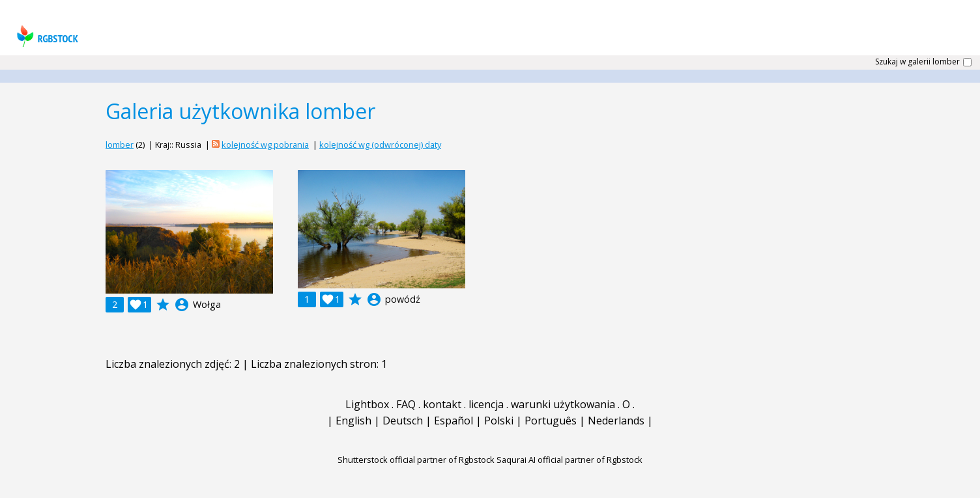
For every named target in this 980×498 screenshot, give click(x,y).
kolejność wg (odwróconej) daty (380, 145)
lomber (120, 145)
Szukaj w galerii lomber (917, 62)
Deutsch (403, 421)
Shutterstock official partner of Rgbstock (416, 460)
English (353, 421)
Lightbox (367, 404)
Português (551, 421)
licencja (486, 404)
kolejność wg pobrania (265, 145)
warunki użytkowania (563, 404)
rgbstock (46, 36)
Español (454, 421)
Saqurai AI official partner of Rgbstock (569, 460)
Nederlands (616, 421)
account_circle (182, 305)
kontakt (442, 404)
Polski (499, 421)
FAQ (406, 404)
